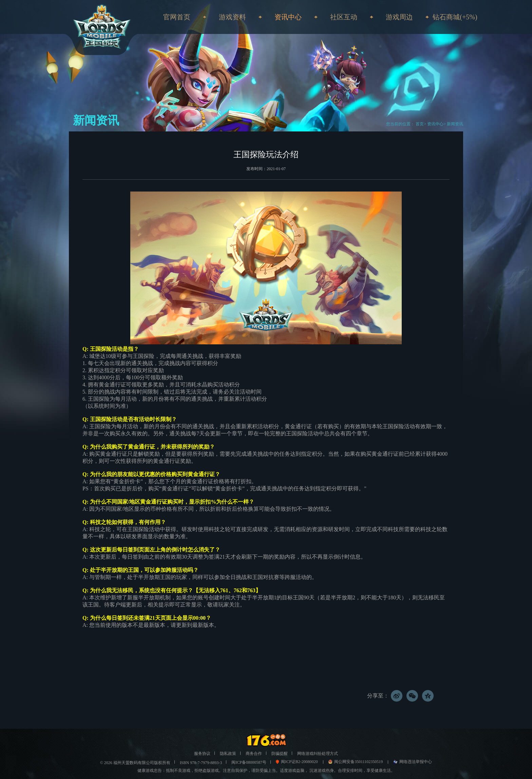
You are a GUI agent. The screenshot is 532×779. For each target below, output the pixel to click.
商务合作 (254, 754)
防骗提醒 (280, 754)
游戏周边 (399, 17)
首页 (419, 124)
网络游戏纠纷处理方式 (318, 754)
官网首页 (177, 17)
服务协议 (202, 754)
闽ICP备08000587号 (249, 762)
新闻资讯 (455, 124)
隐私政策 (228, 754)
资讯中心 (435, 124)
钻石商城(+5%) (455, 17)
